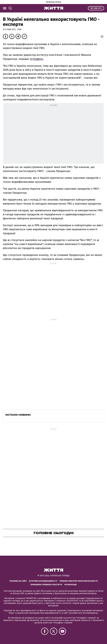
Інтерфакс (37, 59)
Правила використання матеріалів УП (79, 581)
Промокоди (70, 585)
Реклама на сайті (18, 581)
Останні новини (18, 415)
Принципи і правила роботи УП (46, 585)
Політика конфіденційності (43, 581)
